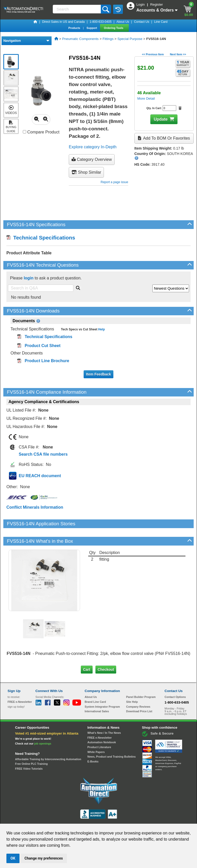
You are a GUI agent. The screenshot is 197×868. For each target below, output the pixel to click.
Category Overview (92, 159)
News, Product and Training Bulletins (112, 739)
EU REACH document (40, 476)
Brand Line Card (95, 684)
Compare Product (41, 132)
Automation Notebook (102, 725)
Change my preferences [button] (44, 858)
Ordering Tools (114, 28)
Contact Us (141, 22)
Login (141, 4)
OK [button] (13, 858)
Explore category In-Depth (93, 147)
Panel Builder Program (141, 679)
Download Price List (139, 694)
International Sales (97, 694)
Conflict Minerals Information (35, 507)
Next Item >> (178, 54)
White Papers (96, 734)
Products (75, 28)
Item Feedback (98, 374)
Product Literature (99, 730)
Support (92, 28)
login (28, 278)
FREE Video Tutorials (29, 751)
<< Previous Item (153, 54)
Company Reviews (138, 689)
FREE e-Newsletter (100, 720)
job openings (43, 726)
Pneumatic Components (80, 39)
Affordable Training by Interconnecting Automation (48, 741)
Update (161, 119)
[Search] (77, 9)
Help (101, 329)
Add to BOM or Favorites (164, 138)
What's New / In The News (104, 715)
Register (156, 4)
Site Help (132, 684)
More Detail (146, 98)
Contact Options (175, 679)
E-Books (93, 744)
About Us (123, 22)
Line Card (161, 22)
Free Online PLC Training (31, 746)
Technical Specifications (41, 238)
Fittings (108, 39)
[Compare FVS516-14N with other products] (24, 132)
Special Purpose (130, 39)
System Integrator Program (102, 689)
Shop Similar (86, 172)
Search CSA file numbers (43, 454)
